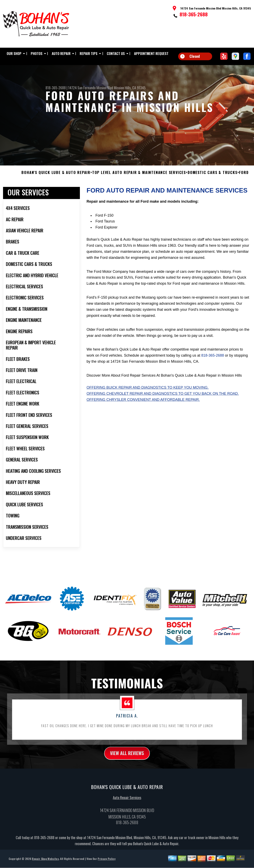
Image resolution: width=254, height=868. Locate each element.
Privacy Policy (106, 862)
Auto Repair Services (127, 801)
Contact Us (116, 53)
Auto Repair (61, 53)
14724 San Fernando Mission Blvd (91, 88)
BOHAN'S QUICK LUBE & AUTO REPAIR (56, 176)
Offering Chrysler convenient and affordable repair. (143, 403)
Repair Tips (89, 53)
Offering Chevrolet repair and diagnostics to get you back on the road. (163, 397)
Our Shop (14, 53)
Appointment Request (151, 53)
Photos (37, 53)
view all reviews (127, 756)
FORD (244, 176)
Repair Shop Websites (45, 862)
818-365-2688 (194, 14)
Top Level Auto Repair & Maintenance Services (139, 176)
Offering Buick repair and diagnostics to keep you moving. (148, 391)
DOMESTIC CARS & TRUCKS (213, 176)
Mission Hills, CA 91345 (130, 88)
